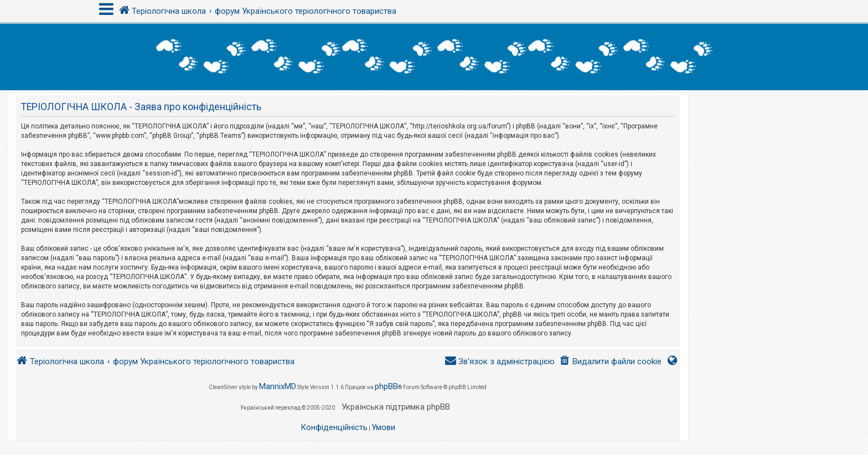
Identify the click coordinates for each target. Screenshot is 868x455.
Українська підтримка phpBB (396, 407)
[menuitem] (610, 362)
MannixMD (278, 386)
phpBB (386, 386)
